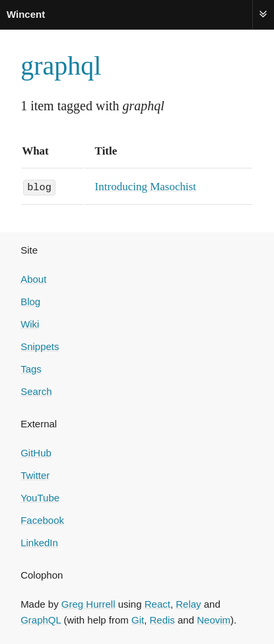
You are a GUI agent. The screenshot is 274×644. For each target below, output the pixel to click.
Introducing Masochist (146, 187)
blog (39, 186)
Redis (162, 619)
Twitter (35, 475)
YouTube (40, 497)
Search (36, 391)
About (33, 278)
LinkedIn (39, 542)
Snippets (40, 346)
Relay (188, 603)
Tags (31, 368)
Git (138, 619)
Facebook (42, 519)
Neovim (214, 619)
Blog (30, 301)
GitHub (36, 452)
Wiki (30, 323)
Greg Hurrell (88, 603)
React (157, 603)
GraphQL (41, 619)
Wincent (26, 14)
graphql (61, 66)
